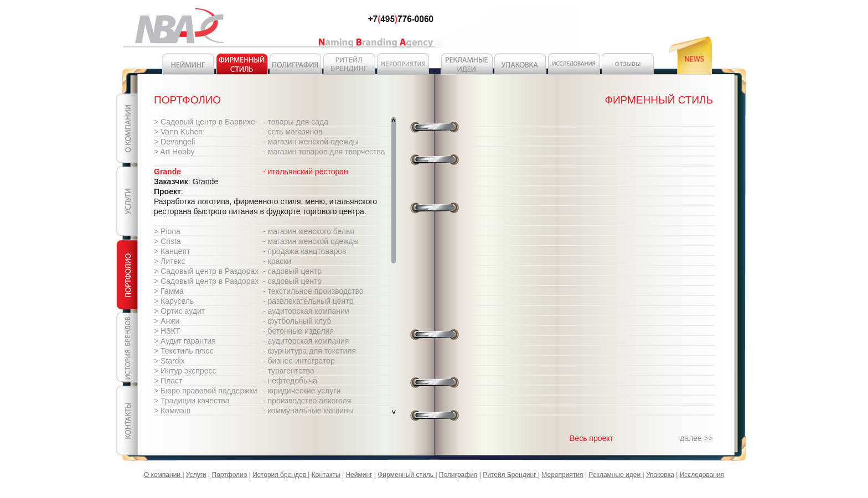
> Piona (167, 231)
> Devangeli (174, 142)
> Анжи (167, 321)
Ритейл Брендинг (510, 475)
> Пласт (168, 381)
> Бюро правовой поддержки (206, 391)
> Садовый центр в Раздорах (206, 271)
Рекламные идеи (615, 475)
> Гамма (169, 291)
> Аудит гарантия (185, 341)
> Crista (167, 241)
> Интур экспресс (185, 371)
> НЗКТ (167, 331)
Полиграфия (458, 475)
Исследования (702, 475)
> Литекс (169, 261)
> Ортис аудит (179, 311)
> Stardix (169, 361)
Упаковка (660, 475)
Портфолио (230, 475)
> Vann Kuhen (178, 132)
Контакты (326, 475)
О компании (163, 475)
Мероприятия (562, 475)
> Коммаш (172, 411)
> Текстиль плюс (184, 351)
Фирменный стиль (406, 475)
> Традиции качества (192, 401)
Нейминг (359, 475)
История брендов (280, 475)
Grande (167, 172)
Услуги (196, 475)
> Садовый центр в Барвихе (205, 122)
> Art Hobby (174, 152)
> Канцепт (172, 251)
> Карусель (174, 301)
